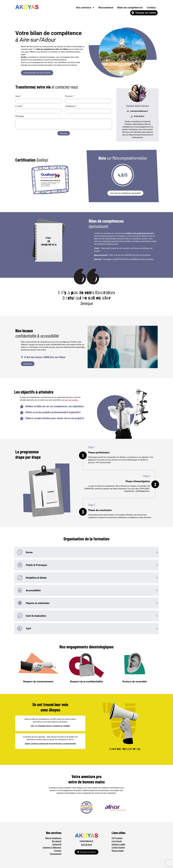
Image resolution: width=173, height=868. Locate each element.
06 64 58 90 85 (86, 845)
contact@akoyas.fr (86, 841)
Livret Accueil (117, 841)
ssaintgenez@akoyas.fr (139, 111)
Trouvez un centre (146, 13)
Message (20, 116)
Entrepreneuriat (56, 854)
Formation (58, 851)
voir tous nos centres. (70, 400)
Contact (151, 8)
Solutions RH (57, 844)
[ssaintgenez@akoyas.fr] (128, 111)
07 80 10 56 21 (139, 116)
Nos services (85, 8)
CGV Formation (117, 838)
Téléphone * (71, 106)
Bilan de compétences (130, 8)
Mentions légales (118, 851)
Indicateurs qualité (118, 844)
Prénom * (70, 96)
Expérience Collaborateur (52, 847)
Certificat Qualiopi (118, 847)
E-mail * (19, 106)
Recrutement (106, 8)
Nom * (18, 96)
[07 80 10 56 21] (132, 116)
